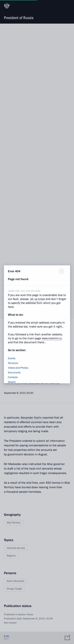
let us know (37, 299)
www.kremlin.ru (52, 338)
